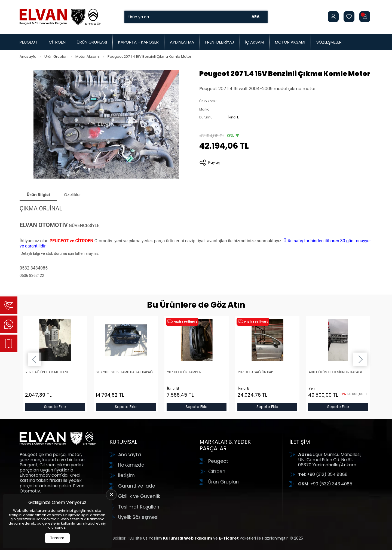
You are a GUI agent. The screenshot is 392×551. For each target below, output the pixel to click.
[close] (111, 495)
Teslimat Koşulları (139, 508)
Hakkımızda (131, 467)
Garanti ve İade (137, 487)
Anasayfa (28, 56)
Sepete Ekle (55, 408)
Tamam (57, 538)
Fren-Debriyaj (220, 42)
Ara (255, 17)
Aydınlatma (182, 42)
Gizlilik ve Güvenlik (139, 498)
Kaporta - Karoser (138, 42)
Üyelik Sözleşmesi (138, 519)
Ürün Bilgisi (41, 195)
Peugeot (29, 42)
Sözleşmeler (329, 42)
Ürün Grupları (92, 42)
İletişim (126, 477)
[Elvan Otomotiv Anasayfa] (60, 17)
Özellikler (80, 195)
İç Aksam (255, 42)
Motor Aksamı (290, 42)
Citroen (57, 42)
